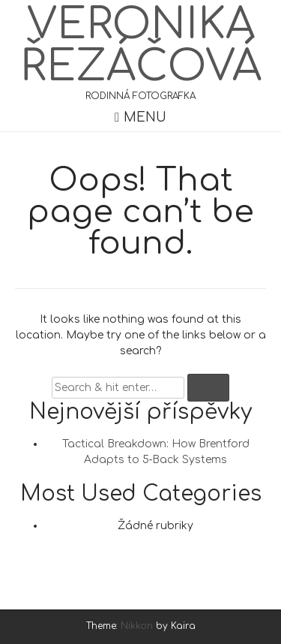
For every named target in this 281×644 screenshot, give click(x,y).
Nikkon (137, 626)
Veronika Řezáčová (141, 46)
